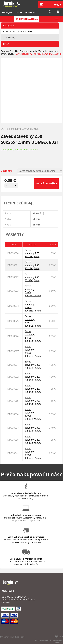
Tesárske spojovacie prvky (19, 31)
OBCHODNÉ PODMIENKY (14, 597)
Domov (4, 51)
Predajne (7, 12)
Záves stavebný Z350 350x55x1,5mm (33, 428)
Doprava (30, 12)
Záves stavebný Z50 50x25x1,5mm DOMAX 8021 (39, 54)
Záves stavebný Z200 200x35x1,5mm (33, 365)
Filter (6, 44)
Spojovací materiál (27, 19)
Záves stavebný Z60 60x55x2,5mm (32, 277)
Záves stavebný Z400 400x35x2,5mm (33, 440)
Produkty (14, 51)
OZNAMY (6, 602)
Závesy (12, 37)
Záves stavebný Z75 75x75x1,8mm (32, 253)
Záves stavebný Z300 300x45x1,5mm (33, 401)
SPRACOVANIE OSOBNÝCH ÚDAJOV (18, 600)
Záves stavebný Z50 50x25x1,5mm (32, 265)
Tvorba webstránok (43, 640)
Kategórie (9, 26)
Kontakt (19, 12)
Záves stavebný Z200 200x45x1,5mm (33, 377)
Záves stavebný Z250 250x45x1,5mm (33, 389)
